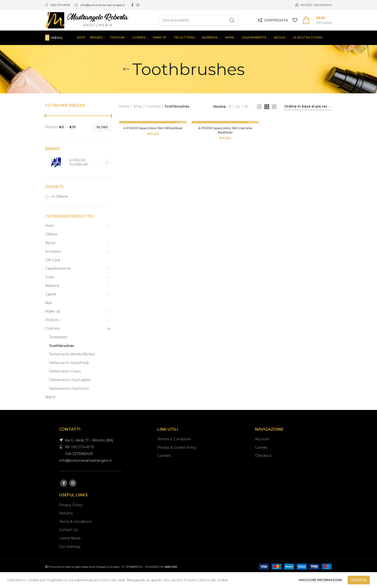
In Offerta (59, 210)
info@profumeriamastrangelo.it (103, 5)
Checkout (263, 469)
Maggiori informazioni (320, 580)
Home (124, 120)
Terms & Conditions (75, 535)
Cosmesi (52, 342)
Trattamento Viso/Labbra (70, 393)
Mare (50, 239)
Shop (138, 120)
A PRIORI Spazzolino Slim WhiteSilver (153, 141)
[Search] (198, 27)
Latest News (70, 552)
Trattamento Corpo (65, 385)
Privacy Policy (71, 518)
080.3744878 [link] (60, 5)
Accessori (53, 265)
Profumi (52, 333)
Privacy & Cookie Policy (177, 461)
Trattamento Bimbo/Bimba (72, 368)
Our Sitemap (70, 560)
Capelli (51, 308)
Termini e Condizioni (174, 453)
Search (232, 27)
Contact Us (69, 543)
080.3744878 (82, 461)
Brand (50, 411)
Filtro (102, 141)
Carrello (261, 461)
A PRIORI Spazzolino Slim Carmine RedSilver (225, 144)
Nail (48, 316)
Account (262, 453)
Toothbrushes (61, 359)
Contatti (164, 469)
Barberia (52, 299)
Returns (66, 527)
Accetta (359, 580)
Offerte (51, 248)
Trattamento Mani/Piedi (69, 376)
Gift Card (53, 274)
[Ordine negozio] (308, 121)
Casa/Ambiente (58, 282)
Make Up (53, 325)
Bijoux (50, 256)
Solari (50, 291)
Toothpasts (58, 351)
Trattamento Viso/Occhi (69, 402)
